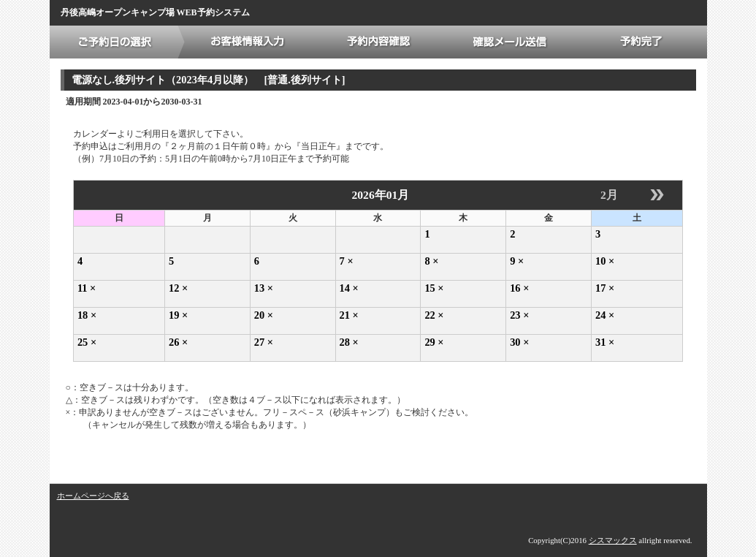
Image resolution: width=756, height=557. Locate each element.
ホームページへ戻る (93, 496)
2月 (609, 195)
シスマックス (613, 540)
